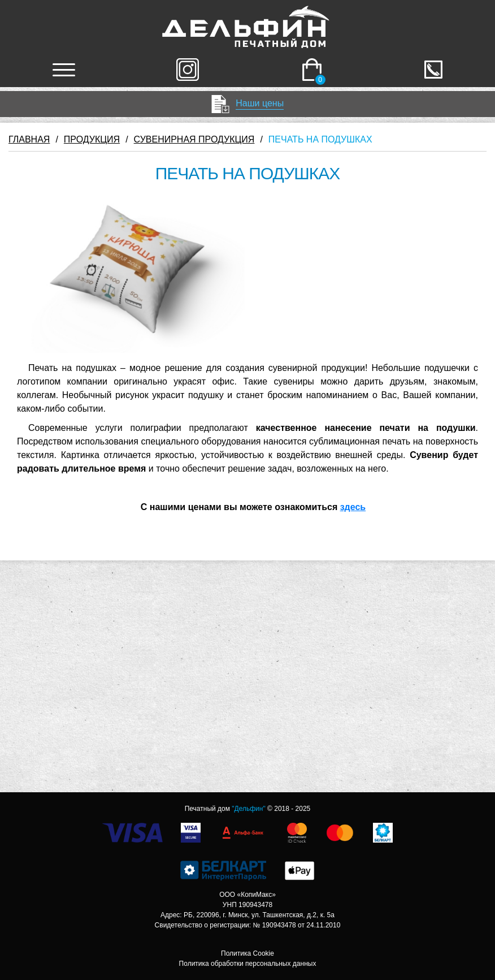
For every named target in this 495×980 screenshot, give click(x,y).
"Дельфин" (248, 809)
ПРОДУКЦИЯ (92, 139)
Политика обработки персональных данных (248, 964)
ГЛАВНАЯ (29, 139)
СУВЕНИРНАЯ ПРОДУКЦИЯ (194, 139)
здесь (353, 507)
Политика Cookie (248, 953)
